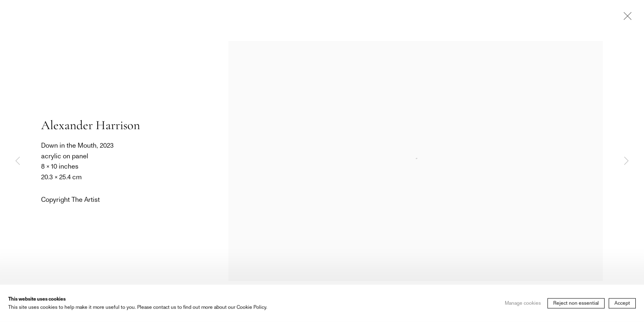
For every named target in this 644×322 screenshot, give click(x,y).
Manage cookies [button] (523, 304)
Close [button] (626, 18)
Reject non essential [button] (576, 304)
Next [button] (626, 161)
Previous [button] (18, 161)
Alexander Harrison (91, 125)
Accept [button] (622, 304)
